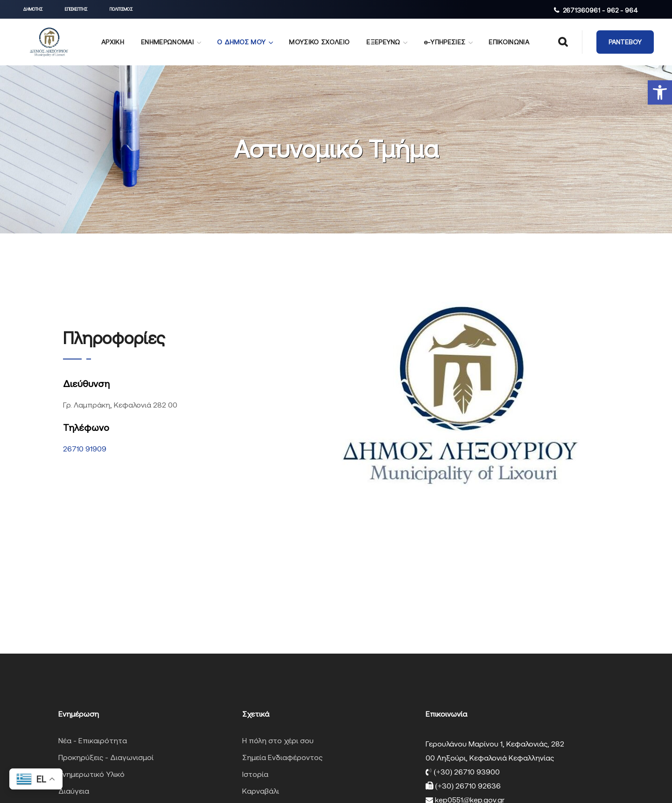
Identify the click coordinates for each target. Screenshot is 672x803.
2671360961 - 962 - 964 (600, 10)
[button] (660, 92)
